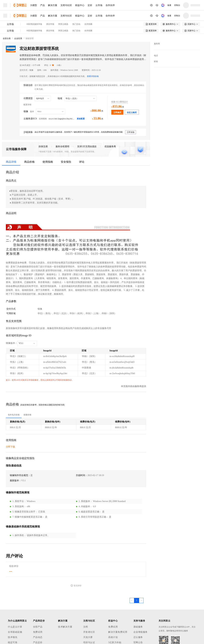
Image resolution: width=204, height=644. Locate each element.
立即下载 (10, 447)
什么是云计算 (15, 627)
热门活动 (76, 24)
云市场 (99, 5)
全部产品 (38, 627)
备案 (169, 5)
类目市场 (50, 24)
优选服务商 (110, 146)
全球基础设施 (15, 632)
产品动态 (38, 637)
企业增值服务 (140, 632)
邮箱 (156, 61)
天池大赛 (88, 637)
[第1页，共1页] (137, 600)
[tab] (14, 415)
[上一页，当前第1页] (132, 600)
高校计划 (113, 637)
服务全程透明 (62, 146)
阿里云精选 (63, 24)
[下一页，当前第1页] (141, 600)
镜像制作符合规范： (20, 475)
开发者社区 (89, 632)
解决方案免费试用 (118, 632)
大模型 (34, 5)
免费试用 (38, 632)
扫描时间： (82, 475)
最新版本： (16, 481)
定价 (90, 5)
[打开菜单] (5, 5)
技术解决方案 (65, 627)
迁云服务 (138, 637)
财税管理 (30, 38)
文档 (86, 627)
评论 (82, 162)
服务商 (157, 44)
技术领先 (13, 637)
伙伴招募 (88, 24)
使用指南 (48, 162)
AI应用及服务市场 (34, 24)
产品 (42, 5)
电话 (156, 56)
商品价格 (29, 162)
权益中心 (80, 5)
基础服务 (138, 627)
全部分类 (7, 38)
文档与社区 (66, 5)
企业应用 (18, 38)
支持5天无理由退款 (87, 146)
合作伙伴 (110, 5)
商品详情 (11, 162)
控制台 (177, 5)
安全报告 (66, 162)
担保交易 (43, 146)
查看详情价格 (93, 76)
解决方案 (53, 5)
